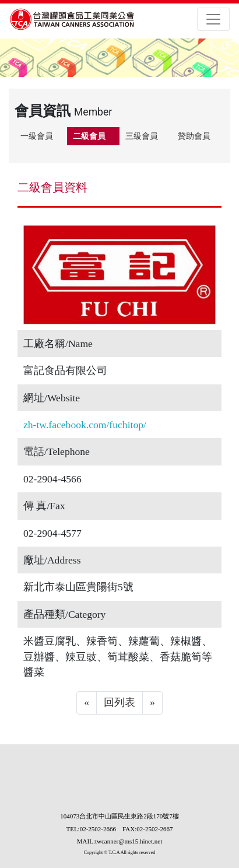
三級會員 (142, 136)
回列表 (119, 702)
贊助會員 (194, 136)
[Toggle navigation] (213, 19)
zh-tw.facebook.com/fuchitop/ (85, 425)
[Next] (152, 703)
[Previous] (87, 703)
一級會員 (37, 136)
